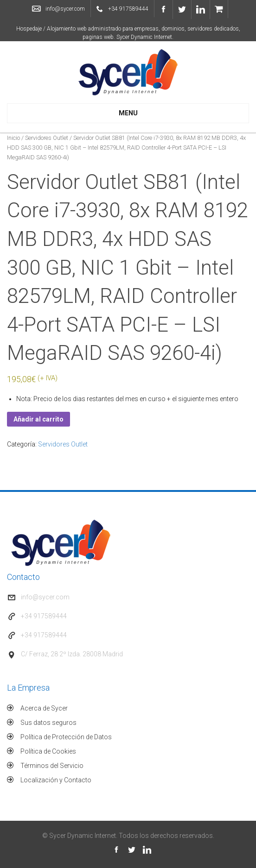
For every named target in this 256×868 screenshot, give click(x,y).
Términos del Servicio (52, 766)
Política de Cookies (48, 751)
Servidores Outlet (47, 138)
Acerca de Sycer (44, 708)
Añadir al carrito (38, 419)
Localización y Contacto (56, 780)
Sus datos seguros (48, 723)
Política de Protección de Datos (66, 737)
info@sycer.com (65, 9)
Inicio (13, 138)
